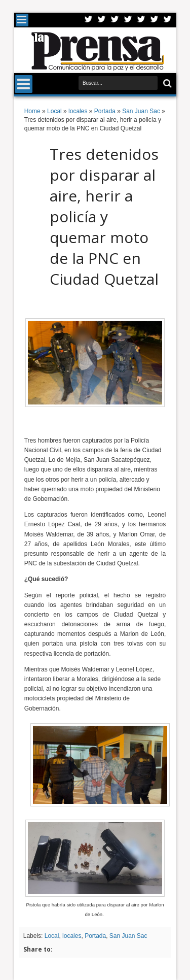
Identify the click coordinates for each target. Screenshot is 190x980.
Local (52, 936)
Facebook (102, 20)
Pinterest (168, 20)
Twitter (89, 20)
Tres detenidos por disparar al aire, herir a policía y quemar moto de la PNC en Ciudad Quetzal (104, 216)
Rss (128, 20)
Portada (95, 936)
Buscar (166, 83)
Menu (22, 20)
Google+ (115, 20)
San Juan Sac (128, 936)
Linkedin (141, 20)
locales (72, 936)
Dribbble (155, 20)
